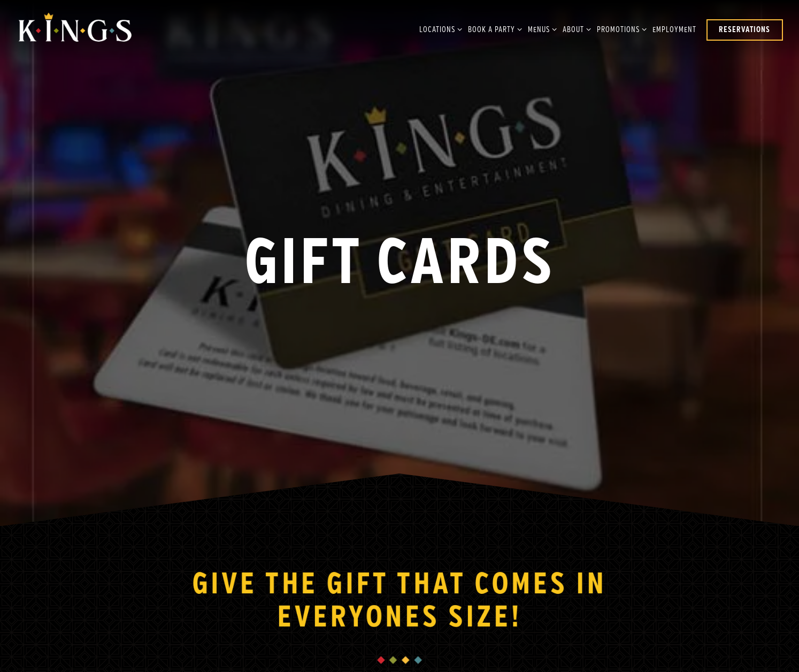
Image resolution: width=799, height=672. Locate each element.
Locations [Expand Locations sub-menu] (439, 29)
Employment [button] (674, 30)
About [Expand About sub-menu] (575, 29)
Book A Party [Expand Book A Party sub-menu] (493, 29)
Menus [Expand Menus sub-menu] (540, 29)
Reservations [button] (744, 30)
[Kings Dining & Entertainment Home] (75, 30)
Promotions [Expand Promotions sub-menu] (620, 29)
